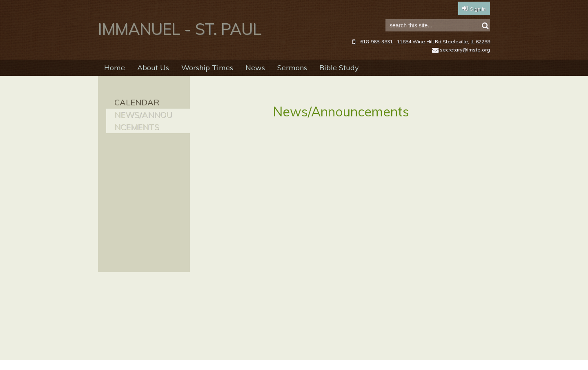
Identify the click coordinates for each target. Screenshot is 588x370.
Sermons (292, 68)
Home (115, 68)
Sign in (478, 9)
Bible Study (339, 68)
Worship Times (207, 68)
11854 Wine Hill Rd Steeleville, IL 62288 (443, 41)
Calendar (137, 102)
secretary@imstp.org (461, 50)
